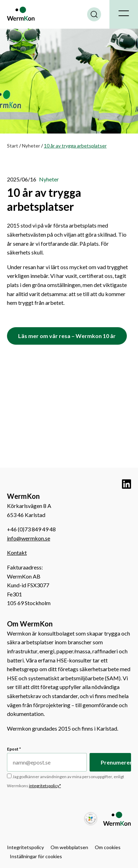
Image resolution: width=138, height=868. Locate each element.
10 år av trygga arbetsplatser (44, 199)
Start (13, 146)
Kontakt (17, 553)
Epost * (14, 749)
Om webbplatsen (69, 847)
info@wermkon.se (29, 538)
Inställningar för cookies (36, 856)
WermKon (21, 14)
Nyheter (31, 146)
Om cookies (108, 847)
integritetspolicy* (45, 786)
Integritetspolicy (25, 847)
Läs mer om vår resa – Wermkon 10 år (67, 336)
